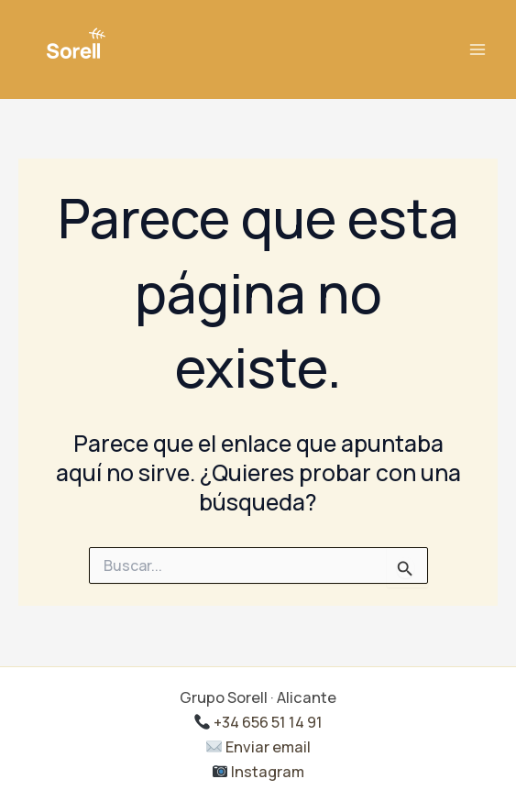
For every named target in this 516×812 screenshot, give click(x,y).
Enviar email (258, 747)
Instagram (259, 772)
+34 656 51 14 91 (258, 722)
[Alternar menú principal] (477, 50)
